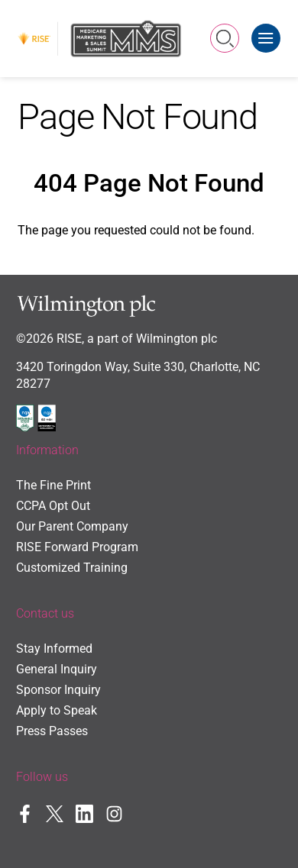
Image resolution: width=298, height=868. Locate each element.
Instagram (114, 813)
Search (225, 38)
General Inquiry (57, 670)
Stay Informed (54, 649)
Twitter (55, 813)
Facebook (25, 813)
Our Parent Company (72, 527)
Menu (269, 32)
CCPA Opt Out (53, 506)
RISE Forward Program (77, 547)
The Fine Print (53, 486)
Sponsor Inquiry (58, 690)
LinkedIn (84, 813)
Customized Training (72, 568)
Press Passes (52, 731)
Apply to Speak (57, 711)
